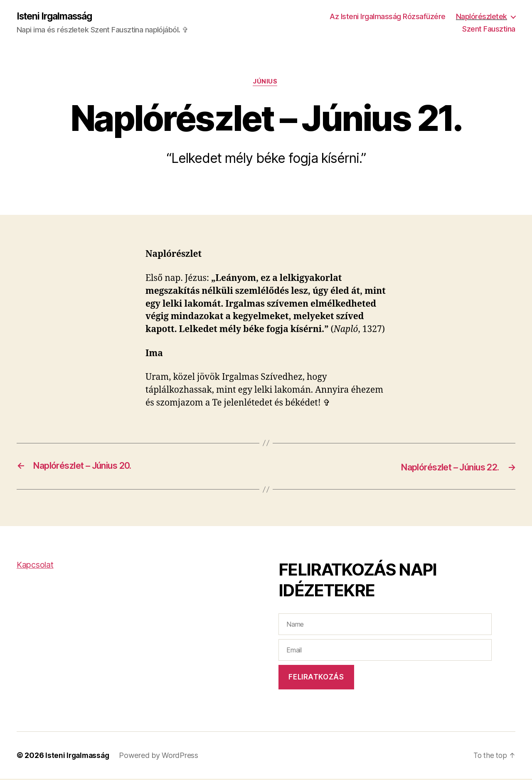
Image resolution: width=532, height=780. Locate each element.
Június (266, 83)
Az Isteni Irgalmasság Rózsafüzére (388, 17)
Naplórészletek (482, 17)
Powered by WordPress (161, 757)
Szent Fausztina (489, 29)
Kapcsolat (37, 566)
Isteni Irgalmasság (58, 17)
